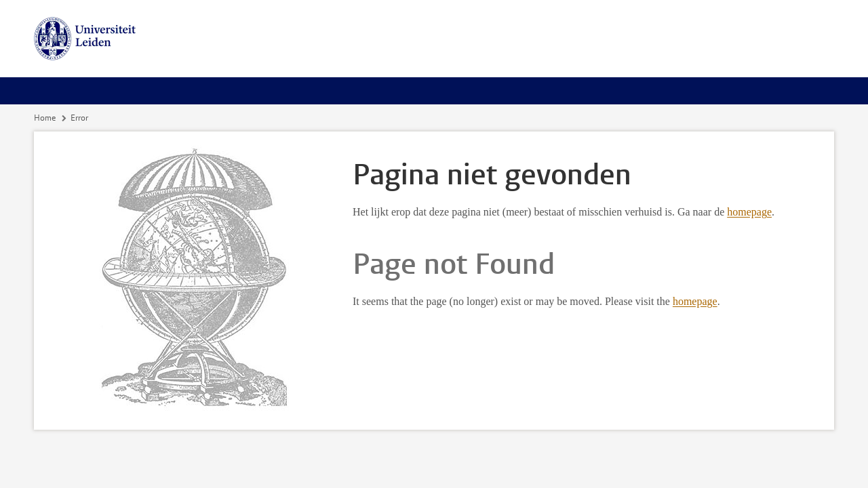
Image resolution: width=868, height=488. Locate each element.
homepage (749, 212)
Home (45, 118)
